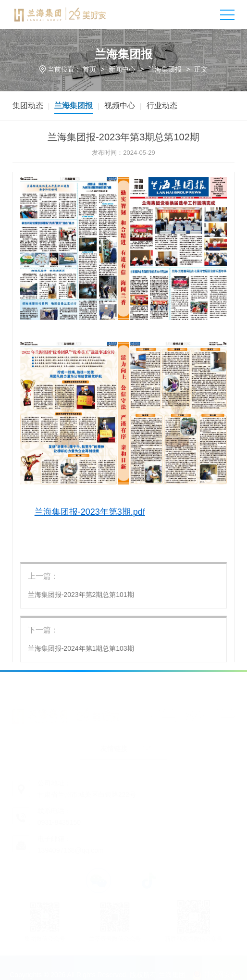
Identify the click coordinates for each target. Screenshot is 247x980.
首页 (89, 69)
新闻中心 (122, 69)
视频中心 (120, 105)
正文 (201, 69)
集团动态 (28, 105)
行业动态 (162, 105)
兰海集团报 (165, 69)
